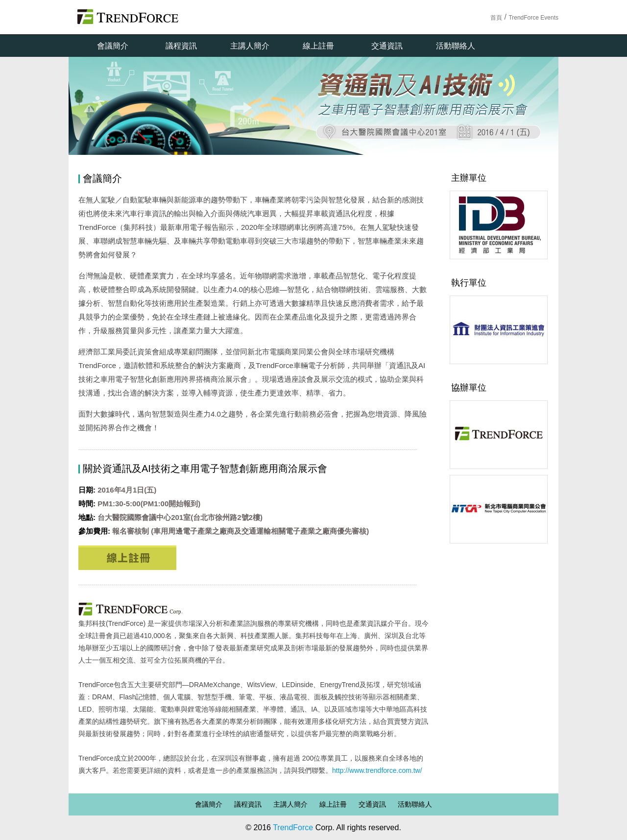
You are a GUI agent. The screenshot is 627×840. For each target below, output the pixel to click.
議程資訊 (181, 46)
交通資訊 (387, 46)
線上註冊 (318, 46)
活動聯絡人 (456, 46)
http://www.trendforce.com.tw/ (377, 770)
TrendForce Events (533, 18)
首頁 (496, 18)
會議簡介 (113, 46)
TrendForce (293, 828)
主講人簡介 (250, 46)
